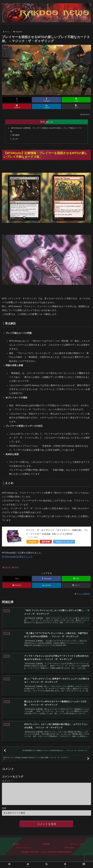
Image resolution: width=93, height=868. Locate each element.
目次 (43, 122)
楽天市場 (46, 543)
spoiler (16, 568)
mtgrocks (7, 568)
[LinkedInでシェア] (46, 106)
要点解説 (17, 136)
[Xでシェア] (17, 100)
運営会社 (16, 850)
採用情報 (46, 850)
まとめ (16, 139)
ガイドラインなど (77, 850)
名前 (4, 815)
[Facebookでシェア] (46, 100)
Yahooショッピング (64, 543)
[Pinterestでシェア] (17, 106)
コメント (8, 783)
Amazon (33, 543)
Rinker (36, 538)
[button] (76, 106)
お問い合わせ (69, 854)
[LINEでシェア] (76, 100)
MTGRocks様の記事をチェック (17, 558)
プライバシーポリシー (24, 854)
